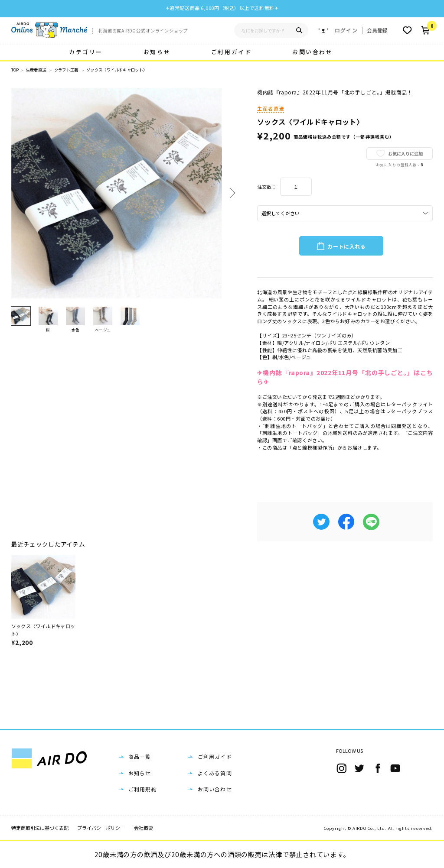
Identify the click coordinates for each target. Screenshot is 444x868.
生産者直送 (36, 70)
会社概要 (144, 828)
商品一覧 (140, 756)
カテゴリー (86, 52)
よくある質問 (215, 773)
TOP (15, 70)
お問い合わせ (312, 52)
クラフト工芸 (66, 70)
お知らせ (157, 52)
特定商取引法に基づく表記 (40, 828)
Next (231, 193)
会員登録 (377, 30)
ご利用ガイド (231, 52)
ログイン (346, 30)
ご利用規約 (143, 789)
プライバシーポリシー (101, 828)
